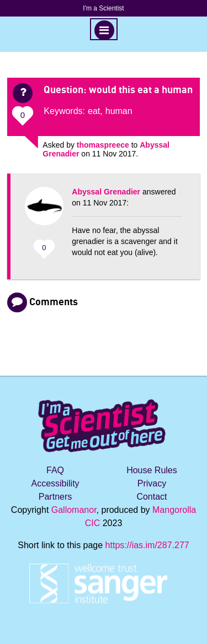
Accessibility (55, 483)
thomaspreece (103, 145)
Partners (55, 497)
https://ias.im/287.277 (147, 545)
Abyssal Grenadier (106, 192)
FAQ (55, 470)
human (119, 111)
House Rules (152, 470)
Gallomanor (74, 510)
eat (94, 111)
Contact (152, 497)
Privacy (152, 483)
